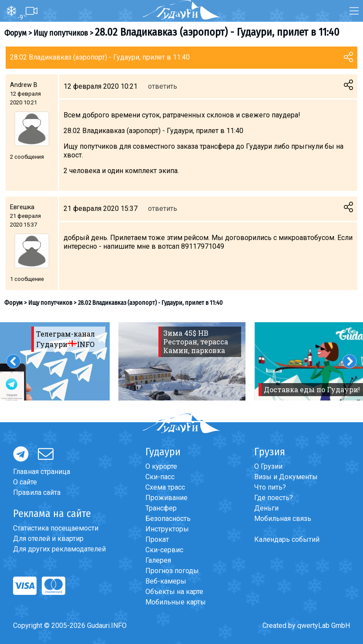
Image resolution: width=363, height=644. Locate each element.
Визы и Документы (286, 477)
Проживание (166, 498)
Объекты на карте (174, 592)
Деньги (266, 508)
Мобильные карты (176, 602)
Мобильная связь (283, 519)
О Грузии (268, 466)
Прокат (157, 539)
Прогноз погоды (172, 571)
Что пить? (270, 487)
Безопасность (168, 519)
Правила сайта (37, 492)
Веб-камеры (166, 581)
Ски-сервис (164, 550)
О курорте (161, 466)
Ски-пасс (160, 477)
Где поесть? (274, 498)
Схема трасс (165, 487)
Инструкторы (167, 529)
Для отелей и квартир (48, 539)
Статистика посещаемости (56, 528)
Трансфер (161, 508)
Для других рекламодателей (59, 549)
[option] (182, 361)
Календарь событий (287, 539)
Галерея (158, 560)
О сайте (25, 482)
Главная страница (42, 472)
